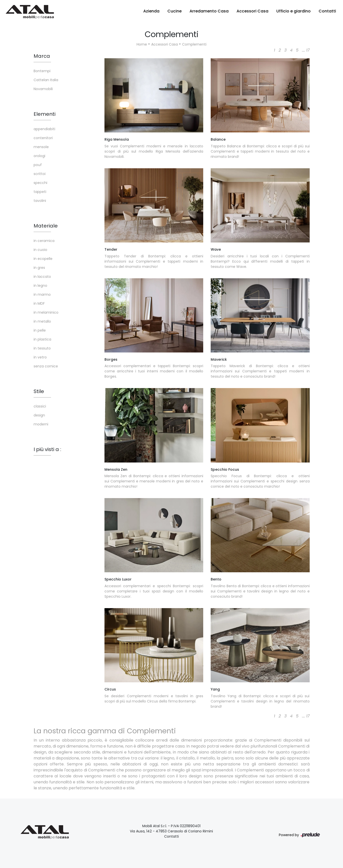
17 (308, 50)
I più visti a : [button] (47, 449)
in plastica (42, 339)
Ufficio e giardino (294, 11)
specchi (40, 183)
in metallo (42, 321)
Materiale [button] (46, 226)
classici (40, 406)
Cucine (174, 11)
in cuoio (40, 250)
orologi (39, 156)
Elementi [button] (45, 114)
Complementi (194, 44)
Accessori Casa (252, 11)
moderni (41, 424)
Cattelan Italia (46, 80)
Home (142, 44)
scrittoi (40, 174)
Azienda (151, 11)
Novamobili (43, 89)
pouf (38, 165)
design (39, 415)
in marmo (42, 294)
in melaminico (46, 312)
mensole (41, 147)
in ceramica (44, 241)
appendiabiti (44, 129)
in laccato (42, 277)
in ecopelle (43, 259)
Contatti (327, 11)
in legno (40, 286)
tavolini (40, 201)
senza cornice (46, 366)
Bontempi (42, 71)
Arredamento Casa (209, 11)
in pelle (40, 330)
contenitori (43, 138)
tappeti (40, 192)
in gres (39, 268)
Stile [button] (39, 391)
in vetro (40, 357)
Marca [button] (42, 56)
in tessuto (42, 348)
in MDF (39, 303)
